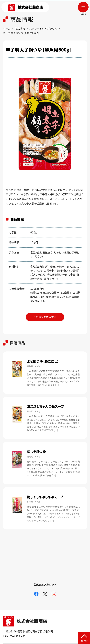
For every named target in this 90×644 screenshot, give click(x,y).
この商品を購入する (45, 317)
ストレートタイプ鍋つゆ (43, 29)
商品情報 (20, 29)
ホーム (7, 29)
